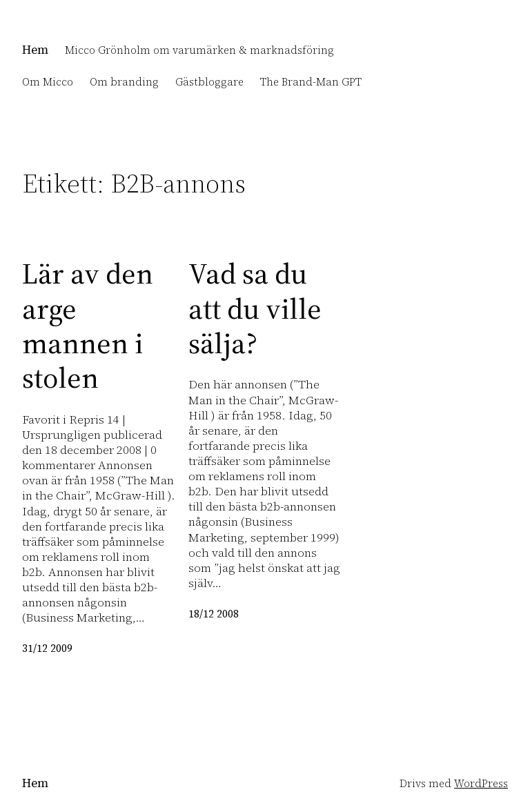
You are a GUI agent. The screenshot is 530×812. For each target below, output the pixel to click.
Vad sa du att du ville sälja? (255, 308)
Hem (35, 50)
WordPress (481, 783)
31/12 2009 (47, 648)
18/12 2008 (214, 614)
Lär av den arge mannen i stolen (88, 326)
